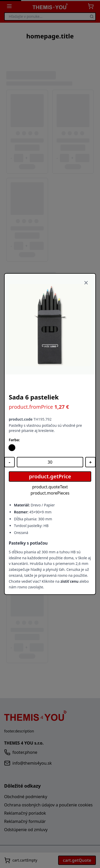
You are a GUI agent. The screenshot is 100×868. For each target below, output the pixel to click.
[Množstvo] (50, 462)
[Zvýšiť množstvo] (90, 462)
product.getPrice (50, 476)
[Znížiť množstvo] (10, 462)
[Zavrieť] (86, 283)
